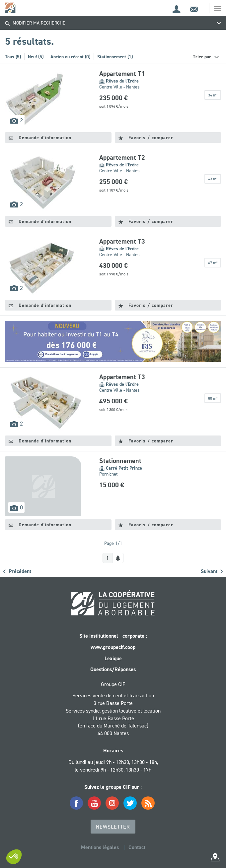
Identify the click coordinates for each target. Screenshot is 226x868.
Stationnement (120, 461)
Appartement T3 (122, 241)
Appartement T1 (122, 74)
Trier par (203, 57)
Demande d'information (40, 138)
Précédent (17, 571)
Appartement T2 (122, 157)
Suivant (212, 571)
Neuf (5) (36, 57)
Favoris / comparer (146, 138)
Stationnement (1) (115, 57)
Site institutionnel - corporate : (113, 636)
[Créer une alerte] (118, 558)
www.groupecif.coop (113, 647)
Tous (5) (13, 57)
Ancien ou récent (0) (70, 57)
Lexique (113, 658)
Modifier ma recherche (35, 23)
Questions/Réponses (113, 669)
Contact (137, 847)
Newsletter (113, 827)
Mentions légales (100, 847)
